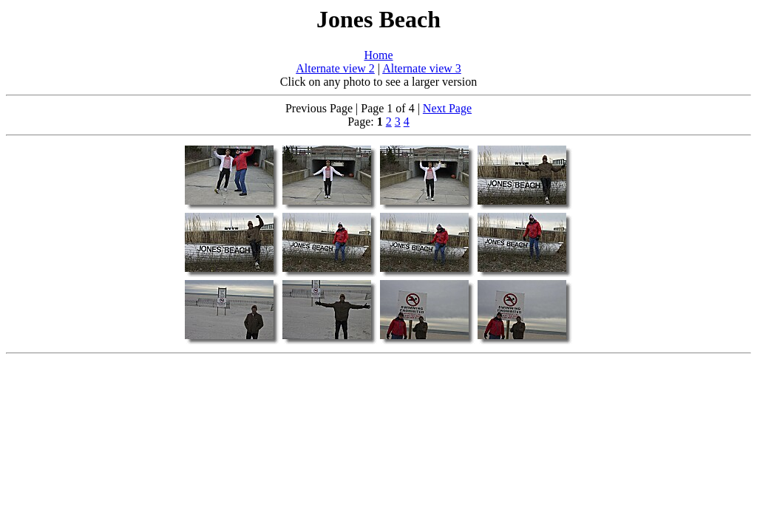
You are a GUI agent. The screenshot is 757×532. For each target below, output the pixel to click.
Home (378, 55)
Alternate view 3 (422, 68)
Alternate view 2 (335, 68)
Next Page (447, 108)
